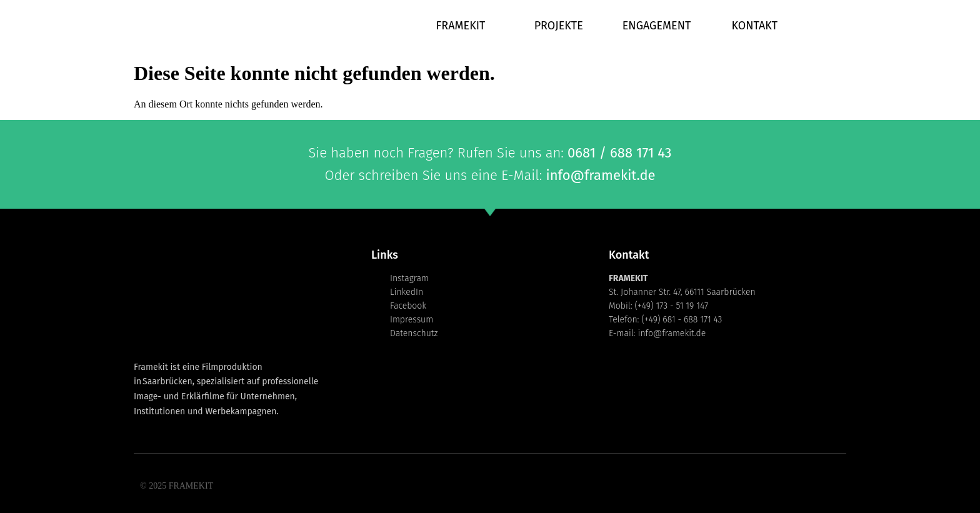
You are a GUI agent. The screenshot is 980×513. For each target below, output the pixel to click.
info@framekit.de (600, 175)
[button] (27, 486)
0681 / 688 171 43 (619, 153)
